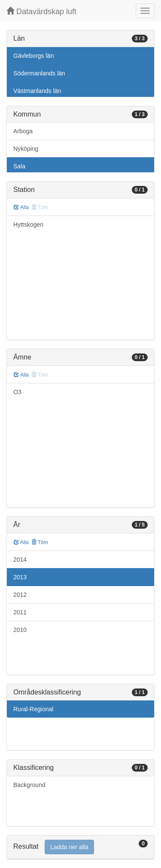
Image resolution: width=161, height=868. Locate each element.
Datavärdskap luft (41, 11)
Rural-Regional (33, 709)
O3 (17, 392)
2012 (20, 595)
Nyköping (26, 149)
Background (29, 785)
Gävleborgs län (33, 56)
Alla (21, 207)
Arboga (23, 131)
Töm (40, 542)
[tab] (80, 847)
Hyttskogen (28, 224)
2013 (20, 577)
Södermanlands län (39, 73)
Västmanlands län (37, 91)
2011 (20, 612)
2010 (20, 630)
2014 (20, 560)
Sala (19, 166)
